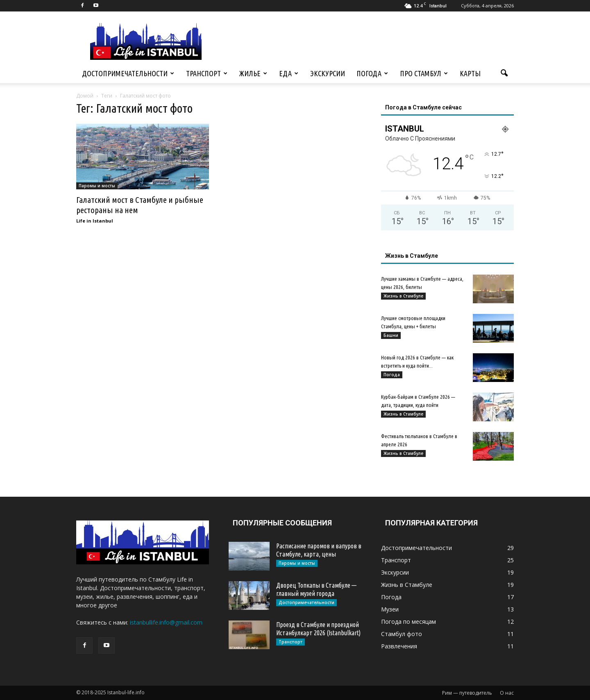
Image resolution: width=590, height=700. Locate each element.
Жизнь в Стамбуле (403, 296)
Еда (289, 73)
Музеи (390, 609)
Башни (391, 335)
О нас (507, 693)
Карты (470, 73)
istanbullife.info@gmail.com (166, 622)
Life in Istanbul (95, 221)
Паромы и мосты (97, 186)
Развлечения (399, 646)
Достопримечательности (128, 73)
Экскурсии (328, 73)
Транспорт (207, 73)
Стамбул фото (402, 634)
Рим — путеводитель (467, 693)
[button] (504, 73)
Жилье (253, 73)
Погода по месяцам (408, 622)
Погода (372, 73)
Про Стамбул (424, 73)
